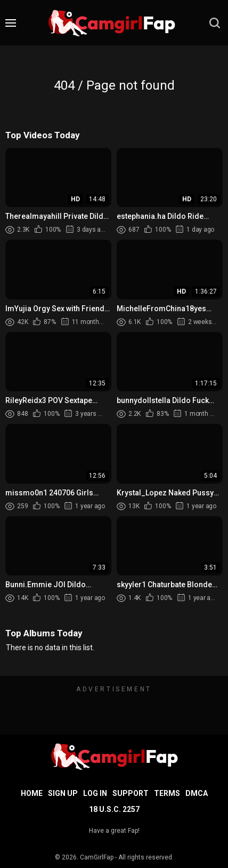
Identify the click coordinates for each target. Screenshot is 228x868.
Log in (95, 793)
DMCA (197, 793)
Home (32, 793)
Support (131, 793)
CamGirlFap (97, 857)
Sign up (63, 793)
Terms (167, 793)
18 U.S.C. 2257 (114, 809)
